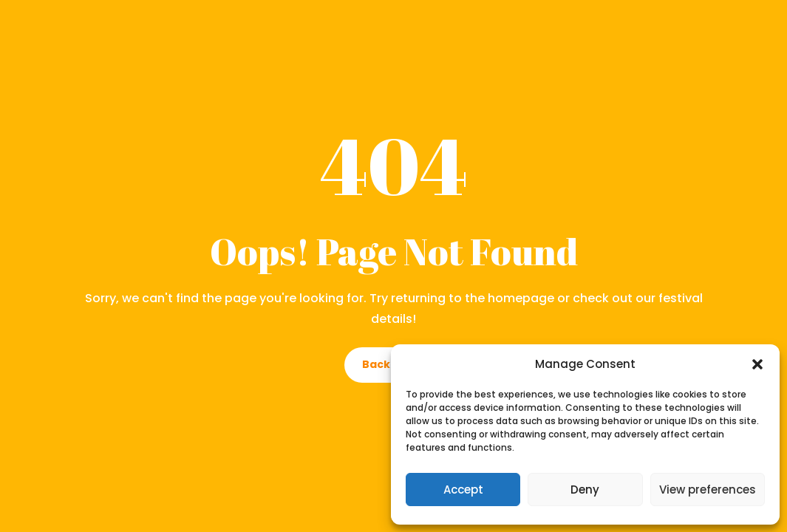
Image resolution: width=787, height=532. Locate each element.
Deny (585, 490)
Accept (463, 490)
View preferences (708, 490)
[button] (757, 364)
